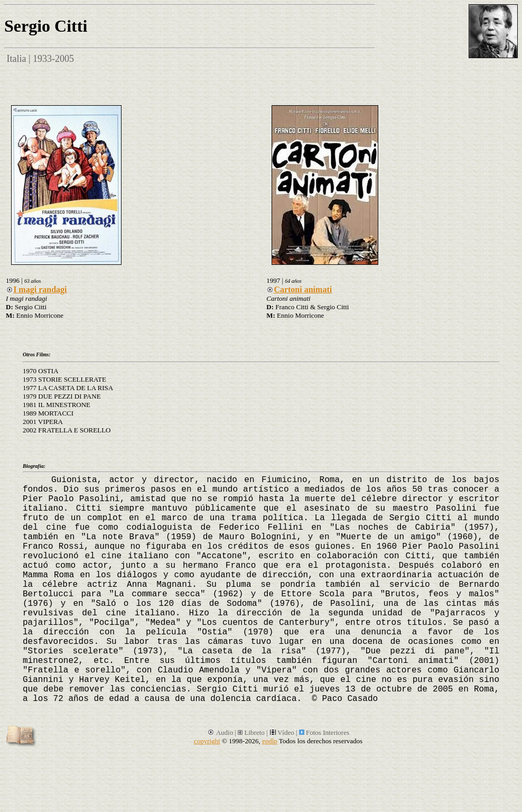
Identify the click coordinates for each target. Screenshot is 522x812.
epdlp (270, 741)
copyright (207, 741)
